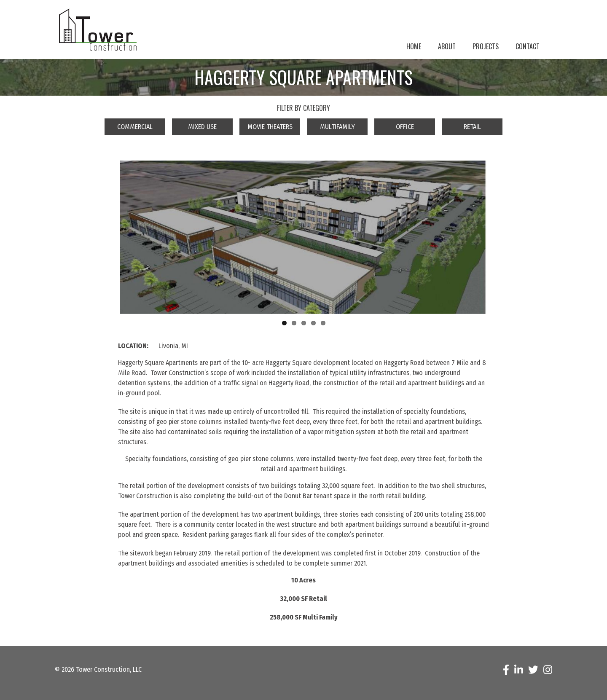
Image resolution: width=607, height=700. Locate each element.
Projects (486, 46)
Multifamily (337, 127)
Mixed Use (202, 127)
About (447, 46)
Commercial (135, 127)
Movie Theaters (270, 127)
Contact (528, 46)
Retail (472, 127)
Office (405, 127)
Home (414, 46)
